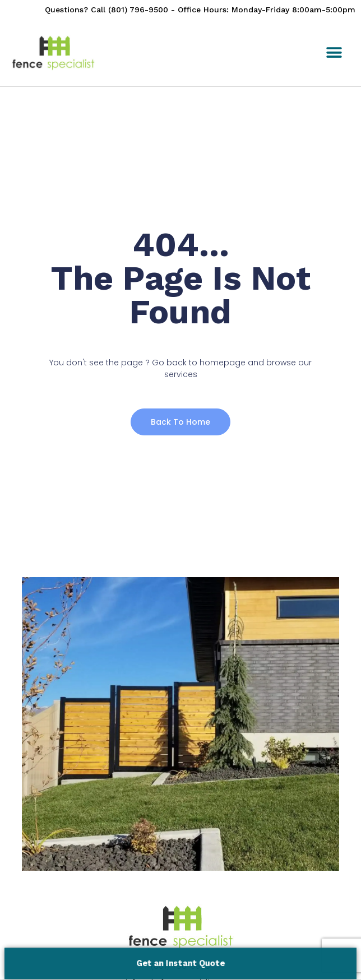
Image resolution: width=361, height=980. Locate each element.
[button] (334, 53)
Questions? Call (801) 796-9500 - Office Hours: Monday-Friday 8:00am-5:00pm (200, 10)
